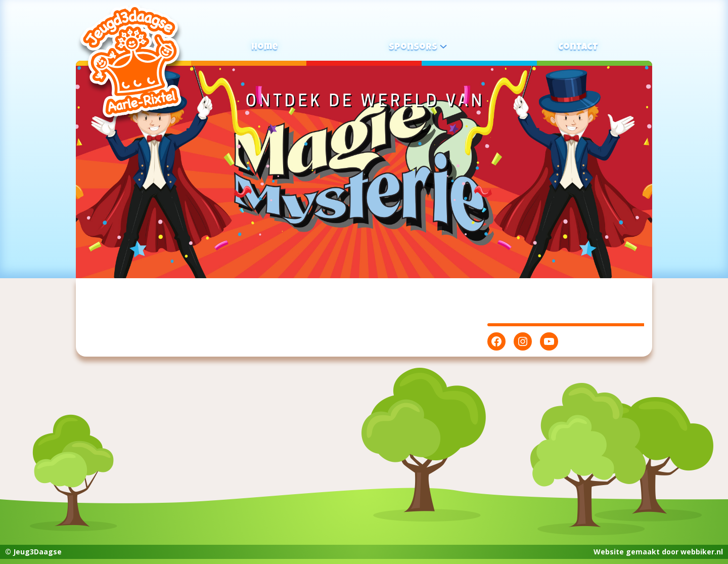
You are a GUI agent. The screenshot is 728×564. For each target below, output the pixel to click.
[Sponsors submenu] (443, 46)
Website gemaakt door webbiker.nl (658, 552)
